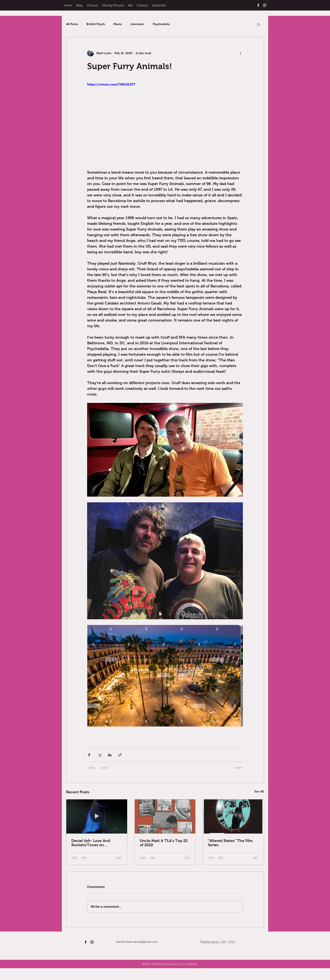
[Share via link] (120, 755)
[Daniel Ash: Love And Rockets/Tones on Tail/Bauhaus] (97, 816)
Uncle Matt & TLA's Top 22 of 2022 (164, 843)
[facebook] (258, 5)
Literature (137, 24)
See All (259, 791)
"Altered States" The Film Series (230, 843)
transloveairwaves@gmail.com (137, 942)
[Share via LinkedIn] (110, 755)
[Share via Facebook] (89, 755)
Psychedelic (161, 24)
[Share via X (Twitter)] (99, 755)
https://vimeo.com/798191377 (111, 84)
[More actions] (240, 53)
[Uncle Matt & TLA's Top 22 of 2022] (165, 816)
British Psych (96, 24)
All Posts (72, 24)
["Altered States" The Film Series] (233, 816)
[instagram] (265, 5)
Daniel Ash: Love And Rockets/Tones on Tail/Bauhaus (91, 843)
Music (118, 24)
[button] (259, 24)
